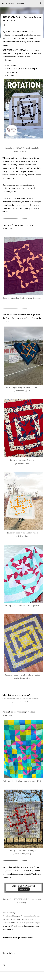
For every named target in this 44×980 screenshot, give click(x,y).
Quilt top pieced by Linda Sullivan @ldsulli (22, 605)
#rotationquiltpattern (29, 916)
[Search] (41, 3)
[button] (4, 25)
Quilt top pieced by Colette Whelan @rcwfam (22, 298)
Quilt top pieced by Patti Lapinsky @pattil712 (22, 781)
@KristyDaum (16, 926)
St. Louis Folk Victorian (15, 3)
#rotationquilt (8, 916)
